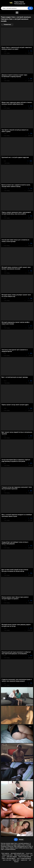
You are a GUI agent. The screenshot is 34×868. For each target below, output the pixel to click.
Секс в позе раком (25, 857)
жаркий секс (24, 860)
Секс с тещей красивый (24, 858)
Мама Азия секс (7, 855)
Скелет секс (29, 853)
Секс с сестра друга (9, 858)
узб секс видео (12, 857)
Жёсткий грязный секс (21, 855)
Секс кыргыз (5, 853)
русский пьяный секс (17, 853)
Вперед (21, 840)
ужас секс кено (7, 860)
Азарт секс (16, 860)
